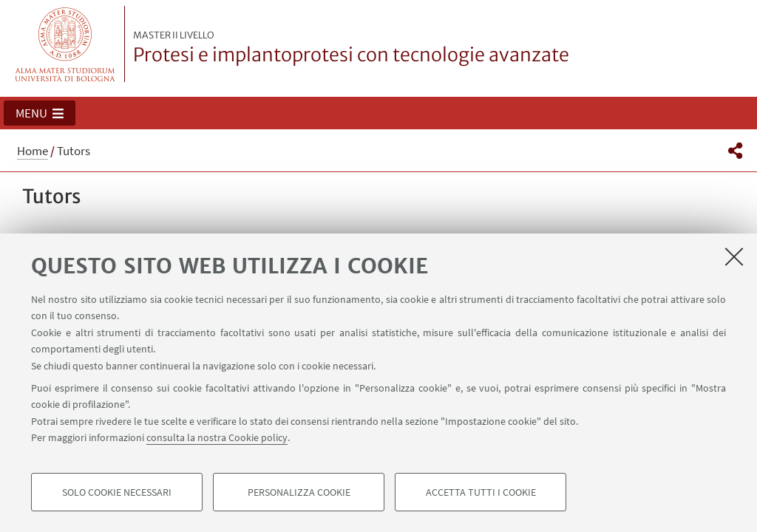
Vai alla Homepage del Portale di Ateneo (65, 44)
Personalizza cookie (299, 492)
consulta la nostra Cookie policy (217, 437)
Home (33, 151)
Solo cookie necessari (117, 492)
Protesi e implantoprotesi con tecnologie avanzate (351, 48)
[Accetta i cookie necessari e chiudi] (734, 256)
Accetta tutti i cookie (481, 492)
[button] (40, 113)
